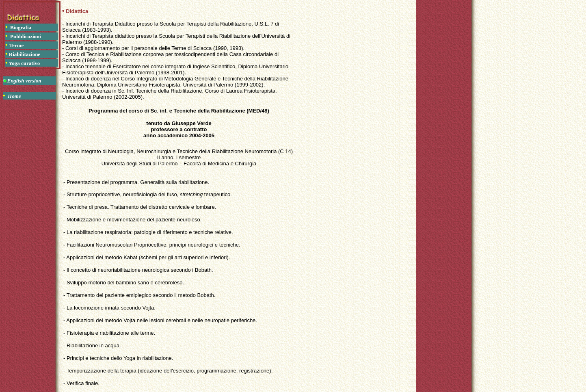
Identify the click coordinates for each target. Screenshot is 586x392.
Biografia (21, 27)
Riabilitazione (25, 54)
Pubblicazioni (26, 36)
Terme (17, 45)
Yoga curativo (24, 63)
